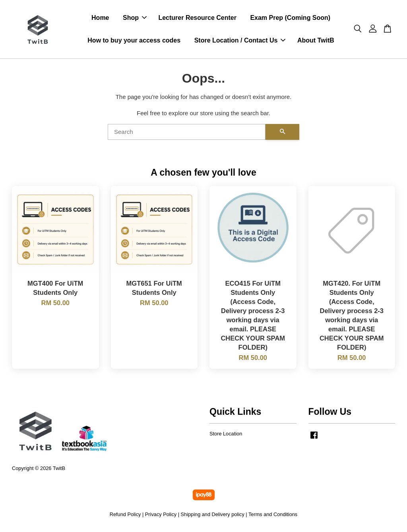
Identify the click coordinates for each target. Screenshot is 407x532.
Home (100, 18)
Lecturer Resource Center (197, 18)
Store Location (226, 435)
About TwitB (316, 41)
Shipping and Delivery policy (213, 516)
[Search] (187, 133)
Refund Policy (125, 516)
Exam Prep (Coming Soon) (290, 18)
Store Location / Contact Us (240, 41)
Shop (135, 18)
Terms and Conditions (273, 516)
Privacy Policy (161, 516)
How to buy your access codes (134, 41)
